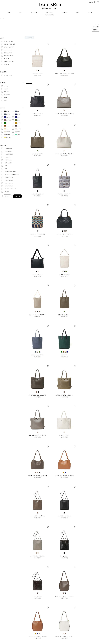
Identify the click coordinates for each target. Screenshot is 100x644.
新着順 (96, 30)
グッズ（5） (7, 64)
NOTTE (18, 114)
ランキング (65, 12)
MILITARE (8, 120)
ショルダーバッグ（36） (10, 44)
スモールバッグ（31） (9, 61)
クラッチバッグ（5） (9, 56)
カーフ (6, 100)
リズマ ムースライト (38, 274)
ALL (96, 27)
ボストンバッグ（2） (9, 47)
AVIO (17, 111)
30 (97, 27)
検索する (17, 196)
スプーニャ (7, 92)
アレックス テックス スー (64, 194)
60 (99, 27)
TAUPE (18, 132)
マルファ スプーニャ (37, 73)
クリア (7, 196)
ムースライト (7, 95)
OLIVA (17, 120)
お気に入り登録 (48, 44)
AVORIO (18, 129)
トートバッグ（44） (9, 41)
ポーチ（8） (7, 59)
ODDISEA (7, 117)
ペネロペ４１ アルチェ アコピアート (37, 395)
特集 (77, 12)
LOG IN (91, 2)
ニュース (90, 12)
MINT (17, 135)
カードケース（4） (8, 75)
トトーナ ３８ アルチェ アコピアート (64, 73)
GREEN (7, 123)
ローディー (7, 86)
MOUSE (7, 135)
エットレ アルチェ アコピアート (38, 315)
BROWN (7, 126)
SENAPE (7, 138)
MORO (17, 126)
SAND (7, 129)
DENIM (7, 114)
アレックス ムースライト (38, 194)
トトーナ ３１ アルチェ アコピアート (38, 476)
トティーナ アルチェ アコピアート (64, 234)
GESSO (7, 132)
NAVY (17, 117)
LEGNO (18, 123)
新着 (9, 12)
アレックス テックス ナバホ (37, 234)
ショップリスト (50, 15)
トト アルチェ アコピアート (38, 516)
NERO (7, 111)
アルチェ (6, 89)
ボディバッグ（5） (8, 53)
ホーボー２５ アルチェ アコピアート (64, 596)
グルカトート (64, 355)
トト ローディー (64, 556)
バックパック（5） (8, 50)
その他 (6, 97)
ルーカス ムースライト (37, 114)
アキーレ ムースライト (64, 274)
